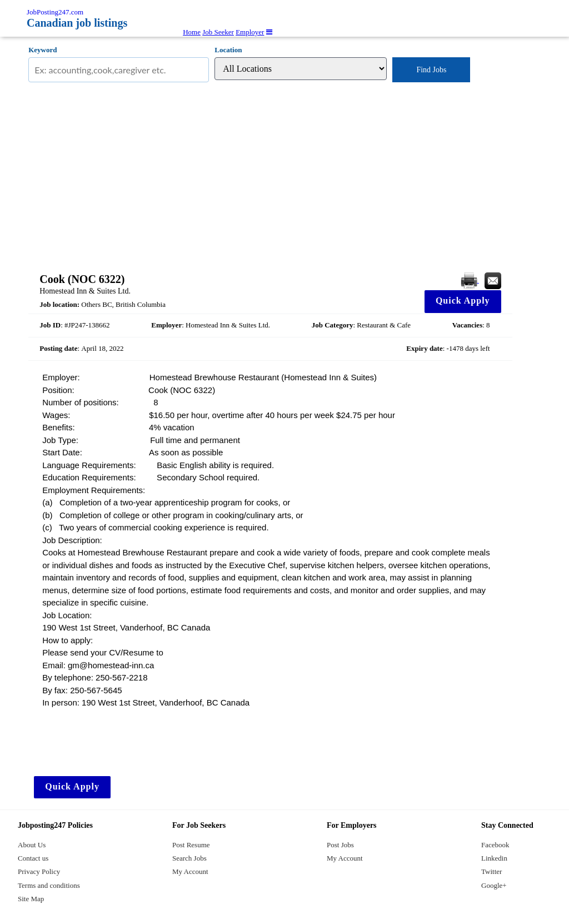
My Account (190, 871)
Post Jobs (340, 845)
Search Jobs (189, 858)
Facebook (495, 845)
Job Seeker (218, 32)
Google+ (494, 885)
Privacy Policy (39, 871)
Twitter (491, 871)
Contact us (33, 858)
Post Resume (191, 845)
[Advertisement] (270, 177)
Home (192, 32)
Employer (250, 32)
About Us (32, 845)
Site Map (31, 899)
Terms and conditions (49, 885)
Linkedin (494, 858)
